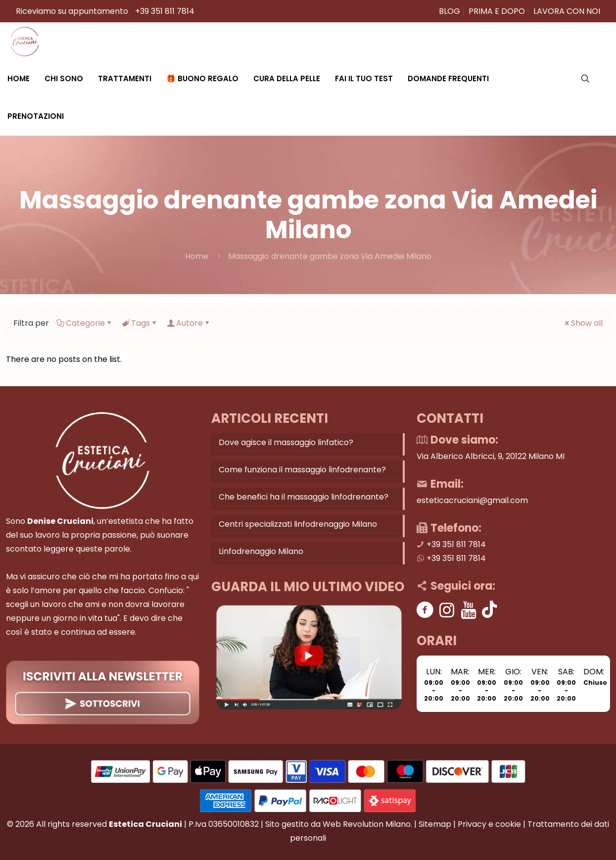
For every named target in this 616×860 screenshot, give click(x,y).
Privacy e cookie (489, 824)
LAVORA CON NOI (567, 11)
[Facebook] (425, 610)
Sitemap (435, 824)
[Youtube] (469, 610)
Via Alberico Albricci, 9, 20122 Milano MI (491, 456)
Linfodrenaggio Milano (261, 551)
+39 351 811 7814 (165, 11)
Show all (583, 323)
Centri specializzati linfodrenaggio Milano (298, 524)
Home (197, 256)
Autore (189, 323)
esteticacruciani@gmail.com (472, 500)
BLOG (450, 11)
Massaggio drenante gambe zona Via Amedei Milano (330, 256)
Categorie (85, 323)
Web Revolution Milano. (367, 824)
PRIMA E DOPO (497, 11)
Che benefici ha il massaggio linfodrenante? (304, 497)
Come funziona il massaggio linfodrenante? (302, 470)
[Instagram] (447, 610)
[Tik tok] (490, 610)
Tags (140, 323)
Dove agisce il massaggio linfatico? (286, 442)
